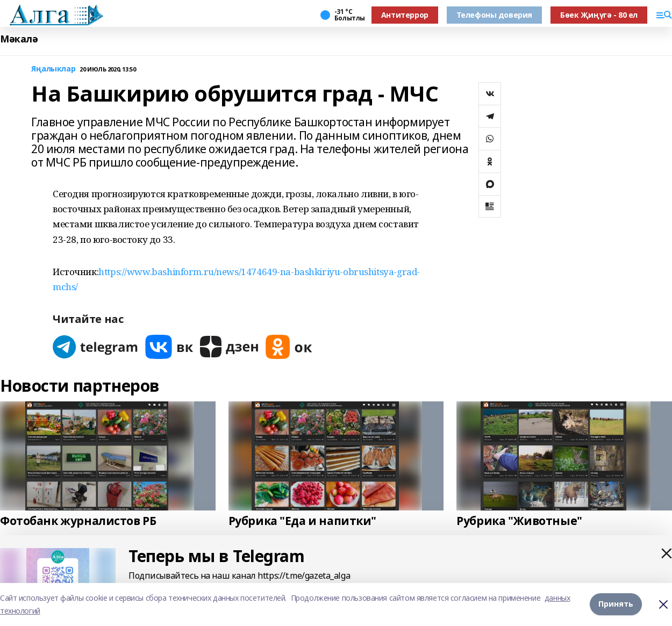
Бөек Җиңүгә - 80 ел (599, 15)
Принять (616, 604)
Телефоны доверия (494, 15)
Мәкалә (19, 39)
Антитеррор (405, 15)
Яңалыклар (53, 69)
